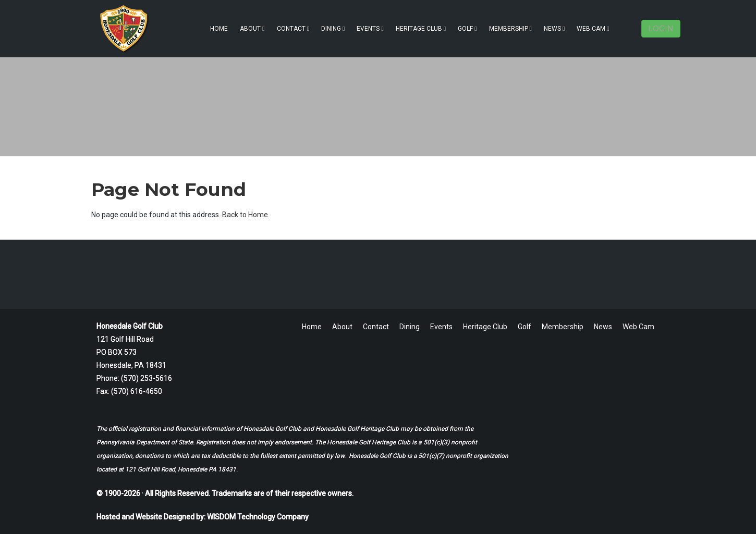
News (554, 29)
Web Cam (593, 29)
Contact (293, 29)
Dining (333, 29)
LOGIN (661, 29)
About (252, 29)
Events (370, 29)
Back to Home (245, 215)
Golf (467, 29)
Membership (510, 29)
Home (219, 29)
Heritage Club (421, 29)
